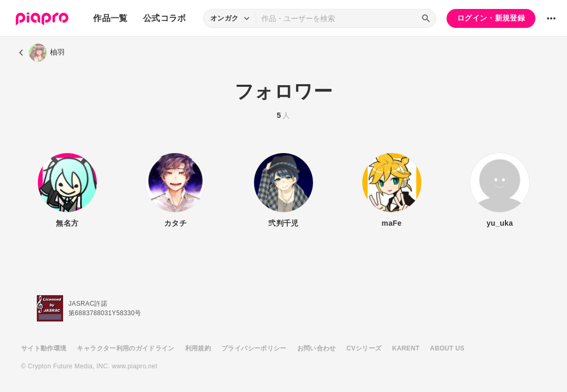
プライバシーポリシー (254, 348)
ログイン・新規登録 (491, 18)
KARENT (406, 348)
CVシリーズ (364, 348)
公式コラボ (165, 18)
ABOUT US (447, 348)
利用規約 (198, 348)
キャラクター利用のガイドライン (125, 348)
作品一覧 (110, 18)
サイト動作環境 (44, 348)
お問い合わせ (317, 348)
